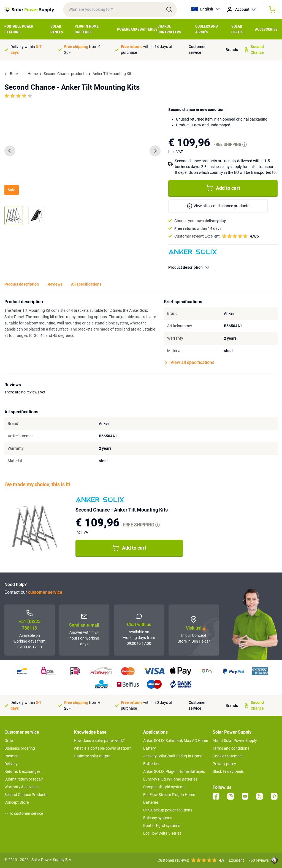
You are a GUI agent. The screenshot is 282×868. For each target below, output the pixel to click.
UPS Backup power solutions (168, 810)
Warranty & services (21, 787)
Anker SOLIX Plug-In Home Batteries (174, 771)
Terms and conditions (231, 748)
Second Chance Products (26, 795)
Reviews (55, 284)
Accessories (266, 29)
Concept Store (17, 802)
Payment (12, 756)
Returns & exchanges (22, 771)
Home (33, 74)
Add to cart (223, 188)
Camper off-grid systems (164, 787)
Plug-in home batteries (87, 29)
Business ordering (20, 748)
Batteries (149, 29)
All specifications (86, 284)
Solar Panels (57, 29)
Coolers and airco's (207, 29)
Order (9, 741)
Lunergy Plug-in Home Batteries (170, 779)
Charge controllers (169, 29)
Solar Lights (237, 29)
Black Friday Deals (228, 771)
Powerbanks (128, 29)
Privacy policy (224, 764)
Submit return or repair (24, 779)
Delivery (11, 764)
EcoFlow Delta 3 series (162, 833)
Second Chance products (65, 74)
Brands (232, 50)
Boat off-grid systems (162, 826)
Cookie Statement (228, 756)
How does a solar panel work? (99, 741)
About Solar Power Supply (235, 741)
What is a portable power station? (102, 748)
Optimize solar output (92, 756)
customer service (45, 592)
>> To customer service (24, 813)
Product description (191, 267)
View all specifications (190, 363)
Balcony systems (158, 818)
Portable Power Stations (19, 29)
